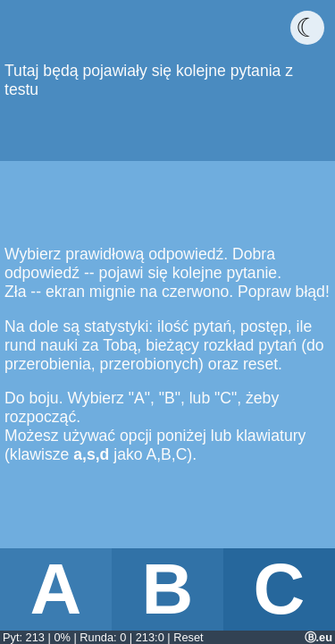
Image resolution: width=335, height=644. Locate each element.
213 (35, 637)
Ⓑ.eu (319, 637)
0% (62, 637)
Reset (188, 637)
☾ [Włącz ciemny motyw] (307, 28)
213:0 (150, 637)
